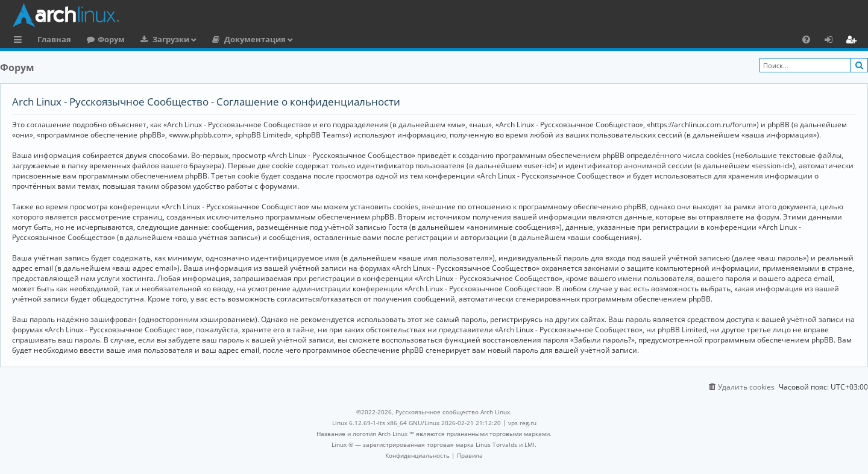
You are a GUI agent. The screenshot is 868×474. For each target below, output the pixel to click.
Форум (111, 39)
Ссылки (20, 41)
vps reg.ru (522, 423)
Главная (54, 39)
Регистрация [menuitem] (854, 41)
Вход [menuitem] (833, 41)
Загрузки (171, 39)
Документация (255, 39)
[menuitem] (806, 39)
